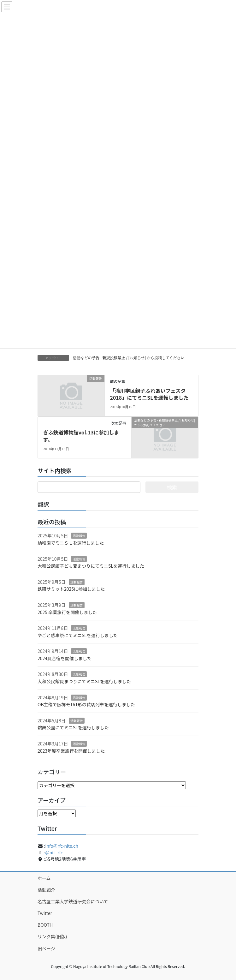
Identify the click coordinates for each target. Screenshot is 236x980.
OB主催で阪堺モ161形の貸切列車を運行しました (86, 704)
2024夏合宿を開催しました (65, 658)
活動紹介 (46, 890)
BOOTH (45, 925)
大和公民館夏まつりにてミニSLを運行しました (84, 681)
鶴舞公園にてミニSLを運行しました (73, 727)
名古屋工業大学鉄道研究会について (73, 901)
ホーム (44, 878)
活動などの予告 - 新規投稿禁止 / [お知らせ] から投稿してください (129, 358)
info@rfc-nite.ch (62, 846)
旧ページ (46, 948)
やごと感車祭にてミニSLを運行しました (78, 635)
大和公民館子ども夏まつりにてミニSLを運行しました (91, 566)
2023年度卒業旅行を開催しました (71, 751)
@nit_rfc (54, 852)
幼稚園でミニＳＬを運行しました (71, 543)
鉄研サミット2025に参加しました (71, 589)
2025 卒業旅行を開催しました (67, 612)
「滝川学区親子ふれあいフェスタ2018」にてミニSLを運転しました (149, 394)
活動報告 (79, 536)
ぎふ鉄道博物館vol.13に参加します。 (81, 436)
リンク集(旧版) (52, 936)
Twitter (45, 913)
